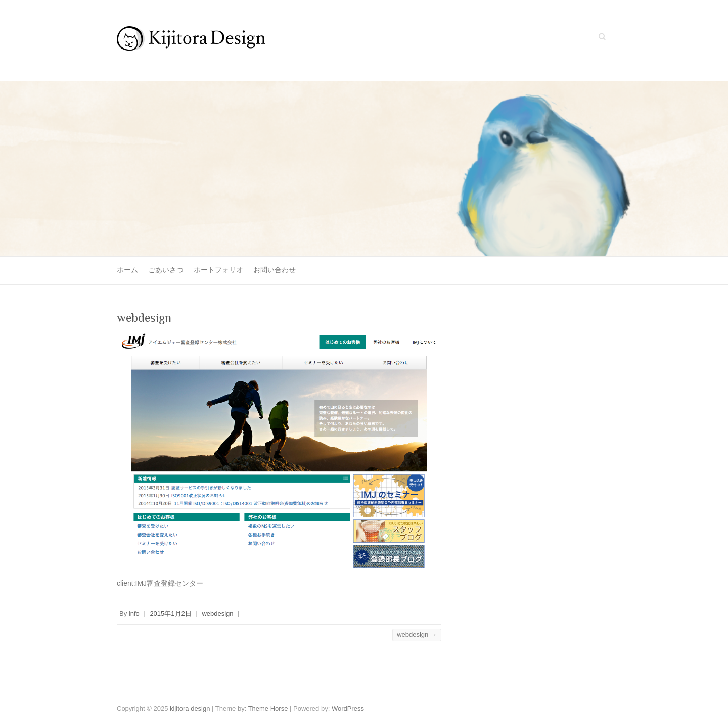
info (134, 614)
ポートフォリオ (218, 270)
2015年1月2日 (170, 614)
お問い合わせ (275, 270)
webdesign (217, 614)
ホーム (127, 270)
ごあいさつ (166, 270)
